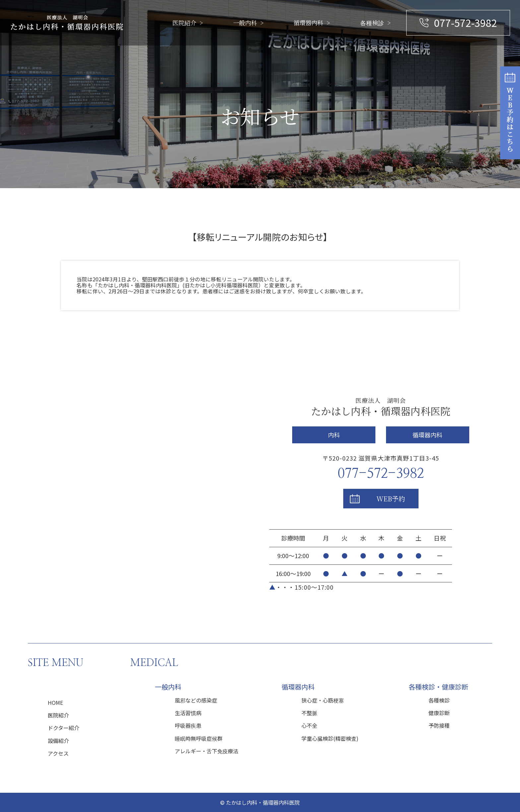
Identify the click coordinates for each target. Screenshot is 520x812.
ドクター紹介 (64, 728)
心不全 (309, 725)
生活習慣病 (188, 713)
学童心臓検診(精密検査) (330, 738)
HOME (55, 702)
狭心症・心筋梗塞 (323, 700)
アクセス (58, 753)
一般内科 (245, 23)
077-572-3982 (466, 23)
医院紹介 (184, 23)
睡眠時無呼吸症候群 (199, 738)
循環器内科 (308, 23)
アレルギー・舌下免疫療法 (207, 751)
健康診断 (439, 713)
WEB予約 (391, 499)
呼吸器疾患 (188, 725)
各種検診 (372, 23)
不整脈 (309, 713)
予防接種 (439, 725)
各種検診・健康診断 (438, 687)
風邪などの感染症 (196, 700)
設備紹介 (58, 741)
